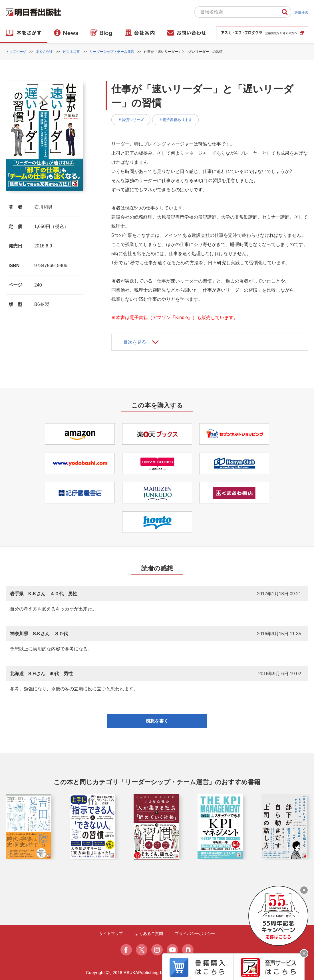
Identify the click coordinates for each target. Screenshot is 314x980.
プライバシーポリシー (195, 933)
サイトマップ (111, 933)
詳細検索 (301, 13)
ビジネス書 (71, 52)
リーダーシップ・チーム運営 (112, 52)
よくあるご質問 (149, 933)
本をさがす (45, 52)
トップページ (16, 52)
